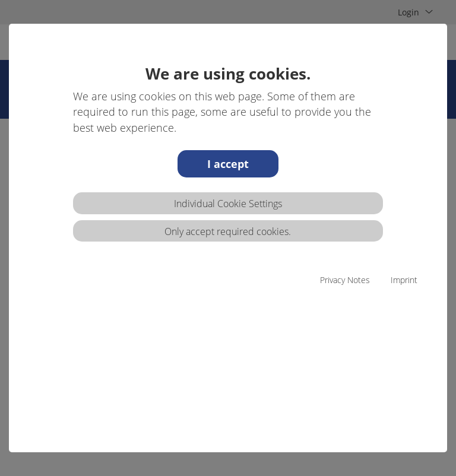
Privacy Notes (345, 280)
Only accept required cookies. (228, 231)
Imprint (404, 280)
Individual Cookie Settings (228, 204)
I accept (228, 164)
